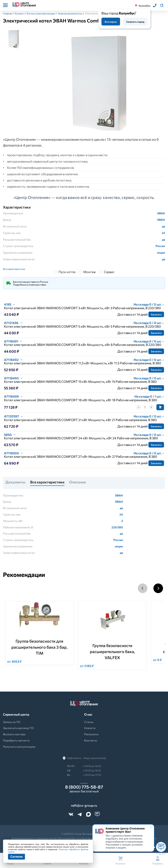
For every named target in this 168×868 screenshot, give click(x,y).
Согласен (16, 856)
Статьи (89, 722)
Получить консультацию (19, 747)
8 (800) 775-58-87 (84, 787)
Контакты (91, 740)
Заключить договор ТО (18, 728)
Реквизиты (91, 734)
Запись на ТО (12, 722)
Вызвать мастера (14, 734)
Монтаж (90, 272)
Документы (15, 482)
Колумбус (145, 5)
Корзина (120, 860)
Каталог (19, 13)
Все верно (111, 22)
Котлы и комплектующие (41, 13)
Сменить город (135, 22)
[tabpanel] (97, 83)
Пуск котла (67, 272)
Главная (7, 13)
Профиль (158, 860)
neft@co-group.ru (84, 805)
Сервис (109, 272)
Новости (90, 728)
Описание (77, 482)
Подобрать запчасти (16, 740)
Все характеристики (14, 269)
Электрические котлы (70, 13)
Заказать (156, 314)
